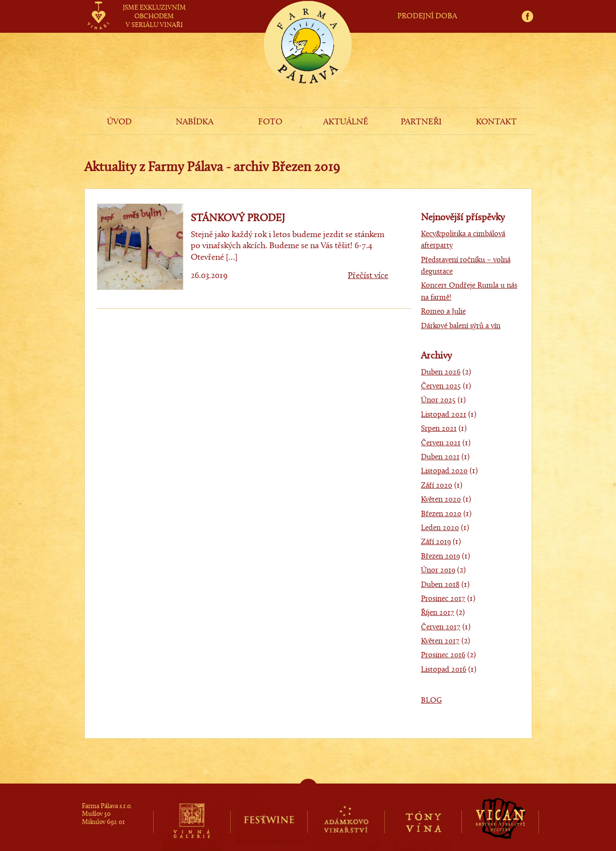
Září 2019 (436, 542)
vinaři (98, 6)
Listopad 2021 (444, 415)
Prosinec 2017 (443, 599)
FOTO (270, 122)
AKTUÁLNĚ (346, 122)
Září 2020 (437, 486)
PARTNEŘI (421, 122)
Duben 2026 (441, 372)
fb (531, 6)
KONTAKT (496, 122)
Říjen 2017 (438, 613)
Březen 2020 (441, 514)
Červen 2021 (441, 443)
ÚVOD (119, 122)
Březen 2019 (440, 557)
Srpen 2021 (439, 429)
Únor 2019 (438, 571)
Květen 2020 (441, 500)
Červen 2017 (441, 627)
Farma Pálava (308, 61)
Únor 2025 (438, 400)
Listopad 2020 (444, 471)
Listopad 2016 (444, 670)
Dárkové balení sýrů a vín (461, 326)
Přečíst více (368, 276)
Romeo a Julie (443, 312)
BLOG (431, 701)
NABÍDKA (195, 122)
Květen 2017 (440, 641)
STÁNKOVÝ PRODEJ (238, 219)
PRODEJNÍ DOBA (427, 16)
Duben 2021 (440, 457)
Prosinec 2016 (443, 655)
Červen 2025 (441, 386)
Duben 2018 (440, 585)
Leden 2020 (440, 528)
